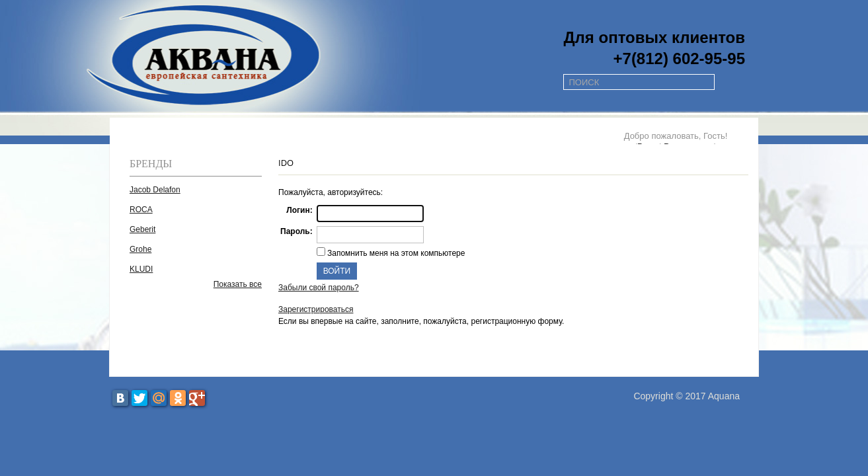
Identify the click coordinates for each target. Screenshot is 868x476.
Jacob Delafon (155, 190)
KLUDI (141, 269)
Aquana (724, 396)
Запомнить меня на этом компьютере (395, 253)
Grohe (140, 249)
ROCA (141, 210)
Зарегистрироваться (316, 309)
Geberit (142, 229)
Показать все (238, 284)
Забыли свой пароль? (319, 288)
